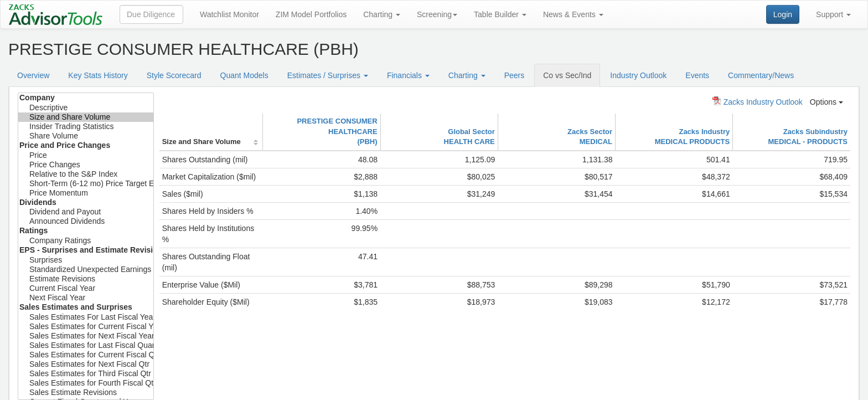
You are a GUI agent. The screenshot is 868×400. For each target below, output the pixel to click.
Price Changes (86, 165)
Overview (33, 75)
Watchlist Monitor (229, 14)
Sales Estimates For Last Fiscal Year (86, 317)
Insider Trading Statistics (86, 127)
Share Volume (86, 136)
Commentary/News (761, 75)
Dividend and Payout (86, 212)
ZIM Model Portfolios (311, 14)
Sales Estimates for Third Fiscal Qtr (86, 374)
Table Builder (500, 14)
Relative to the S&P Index (86, 174)
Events (697, 75)
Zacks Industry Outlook (758, 101)
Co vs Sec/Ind (567, 75)
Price (86, 155)
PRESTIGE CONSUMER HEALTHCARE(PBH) (337, 131)
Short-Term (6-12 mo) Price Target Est (86, 184)
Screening (437, 14)
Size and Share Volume (86, 117)
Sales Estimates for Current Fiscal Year (86, 327)
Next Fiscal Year (86, 298)
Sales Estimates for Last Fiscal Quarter (86, 345)
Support (833, 14)
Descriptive (86, 108)
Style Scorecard (174, 75)
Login (783, 14)
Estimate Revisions (86, 279)
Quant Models (244, 75)
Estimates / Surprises (328, 75)
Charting (382, 14)
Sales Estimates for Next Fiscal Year (86, 336)
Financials (408, 75)
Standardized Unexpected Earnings (86, 270)
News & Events (573, 14)
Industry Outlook (638, 75)
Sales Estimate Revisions (86, 393)
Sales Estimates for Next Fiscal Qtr (86, 364)
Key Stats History (98, 75)
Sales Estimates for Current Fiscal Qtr (86, 355)
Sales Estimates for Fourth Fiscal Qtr (86, 383)
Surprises (86, 260)
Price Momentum (86, 193)
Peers (515, 75)
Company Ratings (86, 241)
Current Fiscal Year (86, 288)
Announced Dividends (86, 221)
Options (826, 102)
